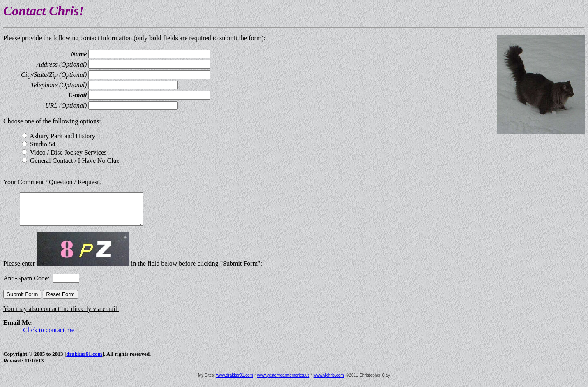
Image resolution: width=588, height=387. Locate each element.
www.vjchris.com (329, 381)
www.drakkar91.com (235, 381)
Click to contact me (49, 336)
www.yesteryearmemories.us (283, 381)
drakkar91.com (84, 360)
